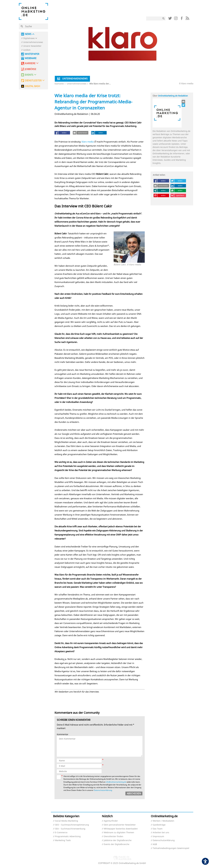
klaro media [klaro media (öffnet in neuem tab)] (88, 142)
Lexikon (27, 50)
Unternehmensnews (33, 42)
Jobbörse (31, 69)
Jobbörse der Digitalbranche (118, 840)
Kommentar (63, 734)
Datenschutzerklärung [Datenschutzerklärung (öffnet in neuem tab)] (103, 790)
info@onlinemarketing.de (116, 782)
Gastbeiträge (159, 825)
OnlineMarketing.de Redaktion (173, 96)
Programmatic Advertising (68, 836)
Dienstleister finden (114, 836)
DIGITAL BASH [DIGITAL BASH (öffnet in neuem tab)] (32, 86)
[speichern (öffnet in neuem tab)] (178, 195)
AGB (155, 844)
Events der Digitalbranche (117, 844)
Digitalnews (29, 38)
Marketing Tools (63, 840)
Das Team (158, 829)
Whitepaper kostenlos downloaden (121, 829)
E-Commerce (61, 833)
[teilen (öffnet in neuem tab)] (62, 133)
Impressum (158, 836)
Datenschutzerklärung (164, 840)
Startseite (59, 84)
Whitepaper (32, 54)
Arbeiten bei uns (161, 833)
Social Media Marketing (67, 821)
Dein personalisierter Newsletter (120, 825)
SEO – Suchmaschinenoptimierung (72, 825)
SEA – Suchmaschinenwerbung (70, 829)
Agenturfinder (111, 821)
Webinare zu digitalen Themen (119, 833)
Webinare (31, 58)
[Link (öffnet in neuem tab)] (170, 19)
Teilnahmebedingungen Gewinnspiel (171, 848)
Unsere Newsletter (32, 46)
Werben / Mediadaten (164, 821)
